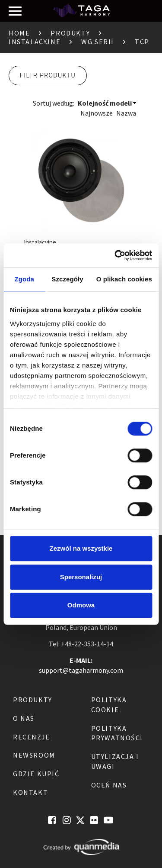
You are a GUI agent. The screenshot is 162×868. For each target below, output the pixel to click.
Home (19, 33)
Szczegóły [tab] (67, 279)
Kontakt (30, 792)
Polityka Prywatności (117, 733)
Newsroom (34, 755)
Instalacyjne (35, 42)
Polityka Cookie (109, 705)
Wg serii (98, 42)
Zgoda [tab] (24, 279)
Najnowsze (97, 113)
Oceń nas (109, 785)
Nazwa (126, 113)
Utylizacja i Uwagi (115, 761)
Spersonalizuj (81, 577)
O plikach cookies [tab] (124, 279)
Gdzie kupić (36, 774)
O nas (24, 718)
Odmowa (81, 605)
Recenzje (32, 737)
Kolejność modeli (105, 103)
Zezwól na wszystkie (81, 548)
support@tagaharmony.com (81, 670)
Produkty (70, 33)
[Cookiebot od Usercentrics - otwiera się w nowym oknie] (115, 255)
